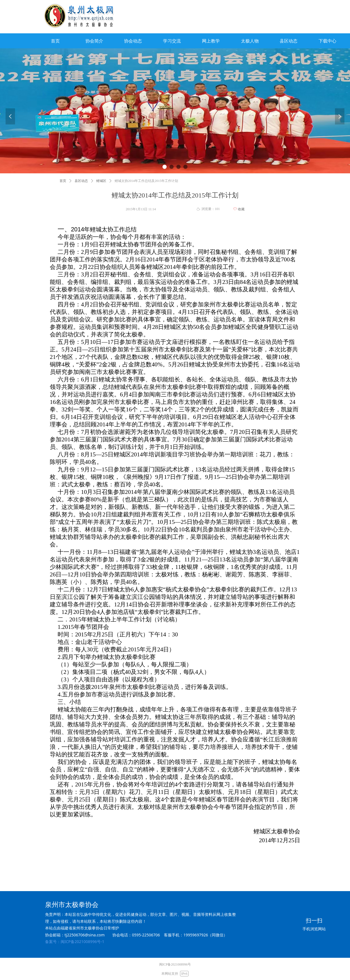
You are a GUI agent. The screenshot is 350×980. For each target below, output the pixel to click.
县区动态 (81, 181)
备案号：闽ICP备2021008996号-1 (75, 942)
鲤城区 (101, 181)
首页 (63, 181)
